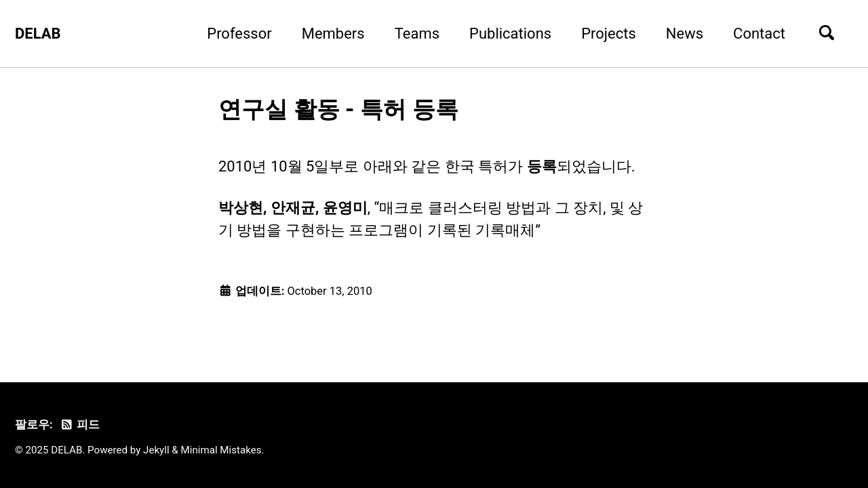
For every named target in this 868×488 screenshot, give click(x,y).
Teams (417, 34)
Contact (759, 34)
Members (333, 34)
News (685, 34)
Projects (609, 34)
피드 (80, 425)
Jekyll (156, 450)
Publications (510, 34)
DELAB (38, 34)
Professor (239, 34)
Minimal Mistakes (221, 450)
